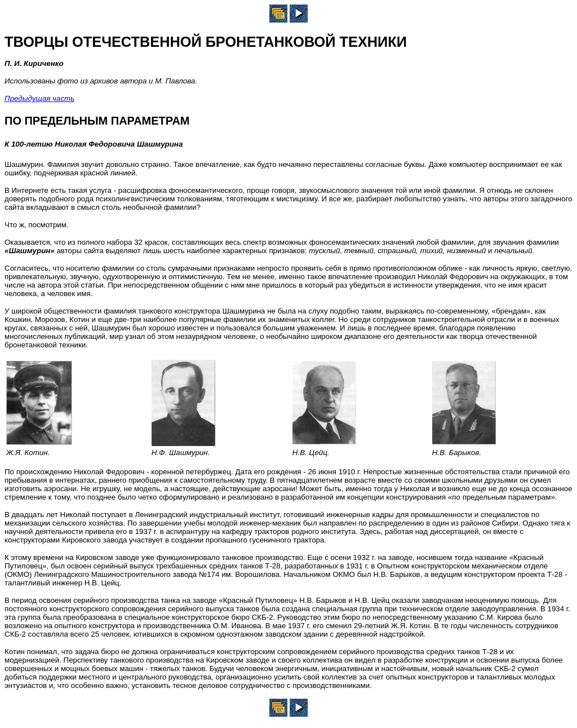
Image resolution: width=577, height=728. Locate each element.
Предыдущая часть (39, 98)
